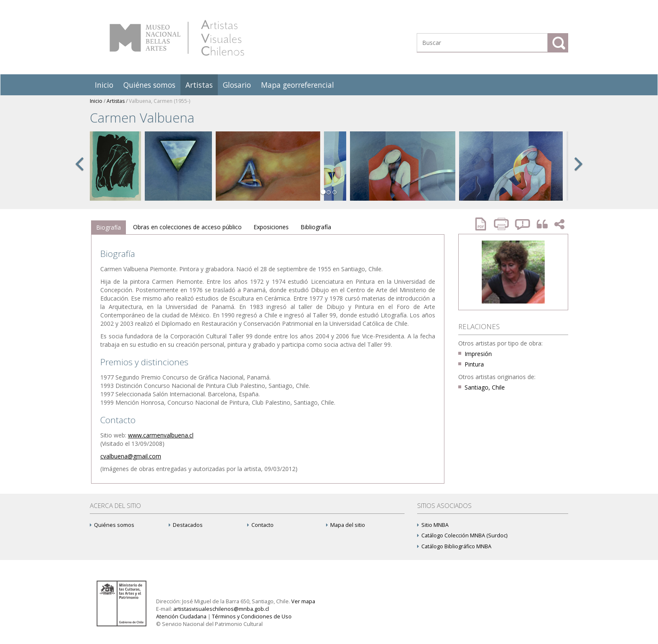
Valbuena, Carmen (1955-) (159, 101)
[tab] (108, 228)
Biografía (108, 227)
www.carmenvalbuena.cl (161, 435)
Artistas (199, 85)
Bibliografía (316, 227)
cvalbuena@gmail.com (131, 456)
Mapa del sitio (346, 525)
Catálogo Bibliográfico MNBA (454, 546)
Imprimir (502, 224)
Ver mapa (303, 601)
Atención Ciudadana (181, 617)
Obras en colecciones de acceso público (187, 227)
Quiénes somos (149, 85)
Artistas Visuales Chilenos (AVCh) (177, 38)
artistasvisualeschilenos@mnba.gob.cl (221, 609)
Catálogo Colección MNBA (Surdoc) (462, 535)
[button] (79, 173)
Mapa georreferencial (298, 85)
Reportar (523, 224)
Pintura (474, 364)
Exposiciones (271, 227)
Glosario (237, 85)
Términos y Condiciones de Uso (252, 617)
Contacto (260, 525)
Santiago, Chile (485, 387)
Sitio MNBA (433, 525)
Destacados (186, 525)
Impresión (478, 354)
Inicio (104, 85)
